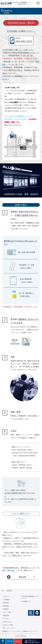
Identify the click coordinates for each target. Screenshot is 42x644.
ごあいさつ (7, 596)
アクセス (6, 619)
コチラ (6, 79)
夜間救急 (6, 606)
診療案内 (6, 609)
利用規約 (5, 631)
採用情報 (25, 601)
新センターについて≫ (13, 125)
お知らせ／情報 (8, 625)
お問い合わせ (7, 622)
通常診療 (11, 570)
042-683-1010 (24, 42)
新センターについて (9, 628)
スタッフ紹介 (7, 612)
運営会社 (26, 631)
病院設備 (6, 615)
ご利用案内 (7, 600)
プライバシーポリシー (16, 631)
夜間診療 (18, 641)
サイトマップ (34, 631)
